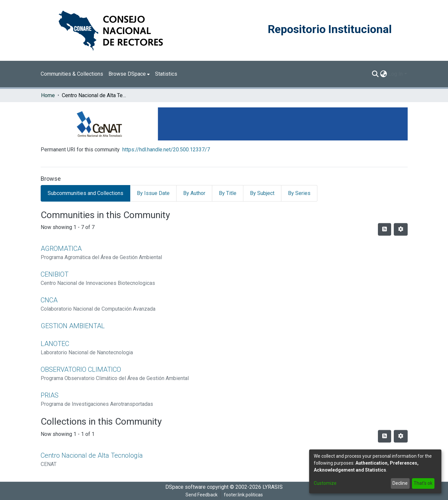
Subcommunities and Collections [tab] (85, 193)
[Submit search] (375, 74)
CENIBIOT (55, 274)
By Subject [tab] (262, 193)
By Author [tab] (194, 193)
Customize (325, 483)
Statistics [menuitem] (166, 74)
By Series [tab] (299, 193)
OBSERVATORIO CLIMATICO (81, 369)
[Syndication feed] (385, 229)
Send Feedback (202, 495)
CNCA (49, 300)
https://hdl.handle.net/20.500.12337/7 (166, 150)
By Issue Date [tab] (153, 193)
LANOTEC (55, 344)
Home (48, 95)
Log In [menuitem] (395, 74)
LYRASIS (273, 487)
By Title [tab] (228, 193)
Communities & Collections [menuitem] (72, 74)
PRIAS (50, 395)
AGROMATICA (61, 249)
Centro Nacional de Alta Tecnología (92, 455)
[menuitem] (129, 74)
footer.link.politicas (243, 495)
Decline (400, 483)
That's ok (423, 483)
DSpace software (185, 487)
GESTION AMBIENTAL (73, 326)
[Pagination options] (401, 229)
